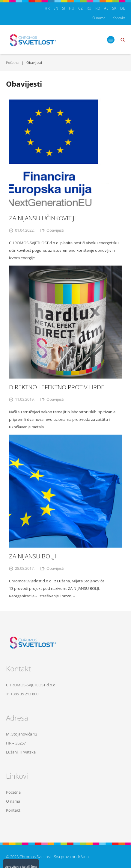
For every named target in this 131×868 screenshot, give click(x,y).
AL (106, 8)
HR (47, 8)
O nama (99, 18)
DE (123, 8)
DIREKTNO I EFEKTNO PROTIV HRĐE (57, 387)
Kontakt (119, 18)
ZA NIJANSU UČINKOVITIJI (42, 218)
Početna (12, 62)
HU (72, 8)
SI (64, 8)
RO (98, 8)
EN (56, 8)
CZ (80, 8)
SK (114, 8)
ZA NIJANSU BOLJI (33, 556)
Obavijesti (55, 230)
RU (89, 8)
